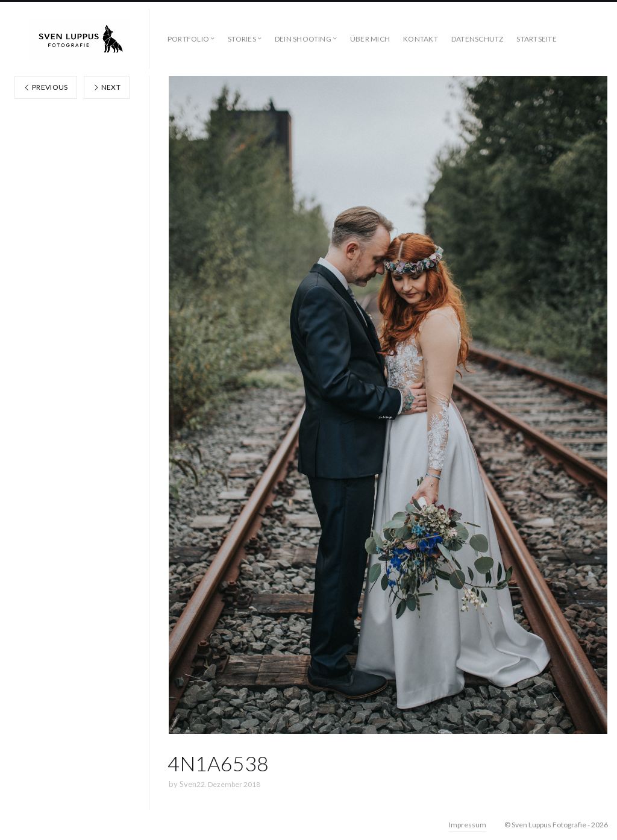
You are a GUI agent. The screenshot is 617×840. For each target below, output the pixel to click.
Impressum (468, 825)
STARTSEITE (536, 39)
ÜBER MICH (370, 39)
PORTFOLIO (188, 39)
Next (107, 87)
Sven (188, 784)
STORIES (242, 39)
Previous (46, 87)
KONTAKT (421, 39)
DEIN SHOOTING (303, 39)
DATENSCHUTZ (478, 39)
